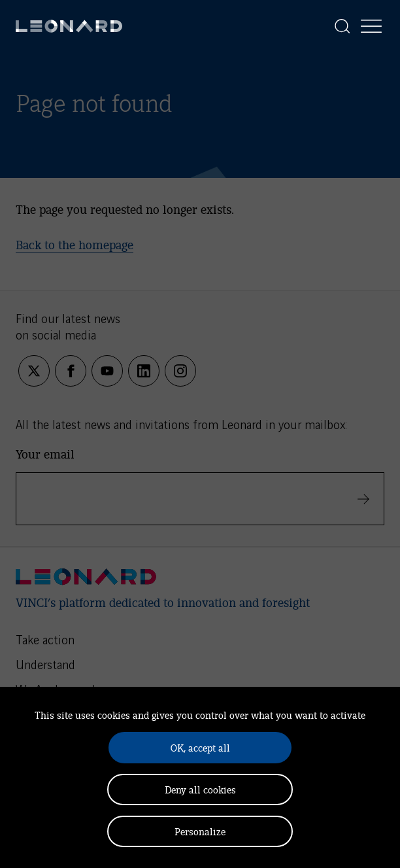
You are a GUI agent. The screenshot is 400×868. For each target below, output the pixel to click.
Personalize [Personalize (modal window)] (200, 831)
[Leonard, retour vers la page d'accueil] (69, 26)
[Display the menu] (371, 26)
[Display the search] (342, 26)
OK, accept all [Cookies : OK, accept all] (200, 747)
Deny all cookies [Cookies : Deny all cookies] (200, 789)
